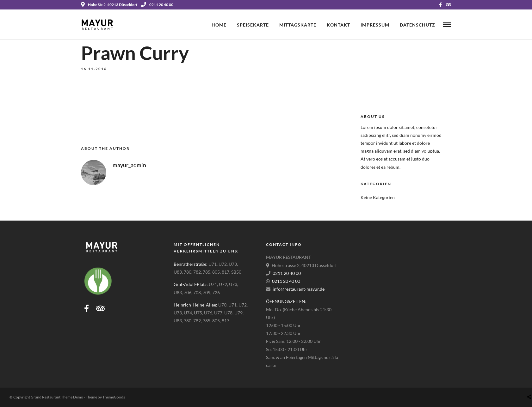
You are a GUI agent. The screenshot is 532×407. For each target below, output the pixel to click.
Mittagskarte (298, 25)
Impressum (375, 25)
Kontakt (338, 25)
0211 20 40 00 (157, 5)
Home (219, 25)
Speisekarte (253, 25)
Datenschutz (418, 25)
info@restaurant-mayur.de (299, 289)
